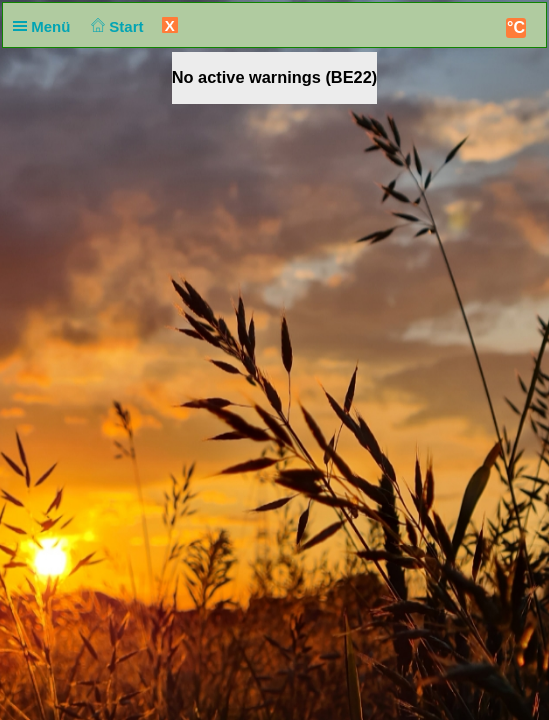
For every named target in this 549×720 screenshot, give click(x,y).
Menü (46, 26)
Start (115, 26)
